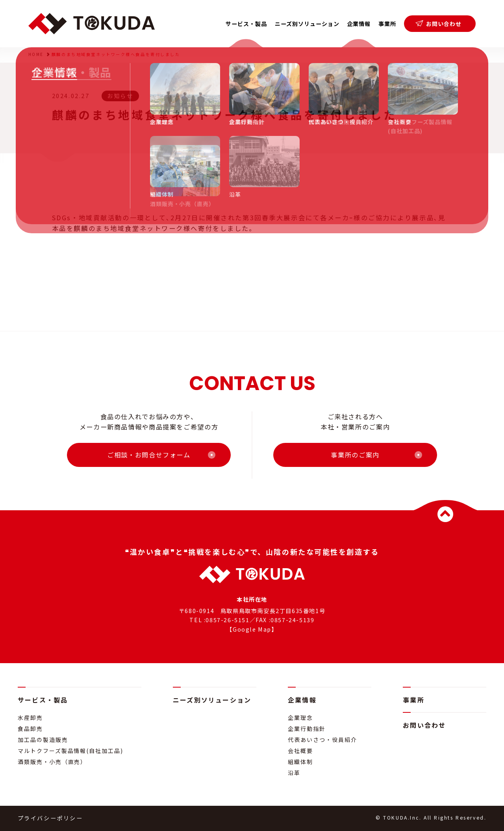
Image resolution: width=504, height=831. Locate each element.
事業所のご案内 (355, 455)
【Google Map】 (252, 629)
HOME (36, 54)
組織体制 (300, 762)
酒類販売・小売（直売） (52, 762)
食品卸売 (30, 729)
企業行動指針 (307, 729)
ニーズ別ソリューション (307, 24)
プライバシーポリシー (50, 818)
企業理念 (300, 718)
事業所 (387, 24)
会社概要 (300, 751)
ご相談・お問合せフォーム (149, 455)
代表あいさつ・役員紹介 (322, 740)
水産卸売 (30, 718)
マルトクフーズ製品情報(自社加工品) (70, 751)
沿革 (294, 773)
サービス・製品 (43, 700)
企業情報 (302, 700)
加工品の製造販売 (43, 740)
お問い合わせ (438, 24)
